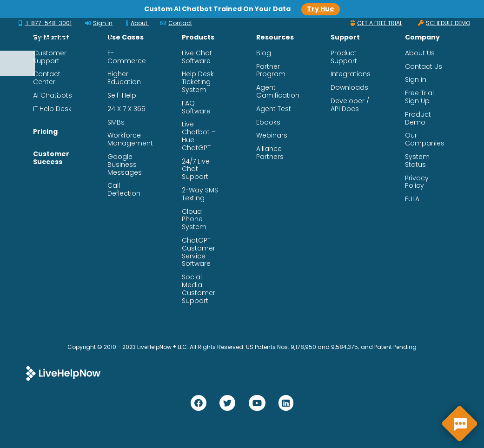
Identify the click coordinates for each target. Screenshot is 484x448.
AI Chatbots (53, 96)
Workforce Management (130, 139)
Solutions (165, 30)
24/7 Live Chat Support (196, 169)
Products (219, 30)
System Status (417, 161)
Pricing (45, 132)
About (137, 23)
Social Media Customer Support (199, 289)
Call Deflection (124, 190)
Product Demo (418, 119)
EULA (412, 199)
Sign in (99, 23)
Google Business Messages (125, 165)
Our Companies (425, 139)
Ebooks (268, 122)
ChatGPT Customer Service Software (199, 252)
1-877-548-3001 (45, 23)
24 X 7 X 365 (126, 109)
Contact (176, 23)
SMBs (116, 122)
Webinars (272, 135)
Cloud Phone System (194, 219)
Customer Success (293, 30)
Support (162, 82)
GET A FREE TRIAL (376, 23)
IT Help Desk (52, 109)
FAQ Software (196, 107)
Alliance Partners (270, 153)
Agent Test (274, 109)
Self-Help (122, 96)
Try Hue (321, 9)
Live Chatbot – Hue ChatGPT (199, 136)
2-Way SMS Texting (200, 194)
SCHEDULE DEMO (444, 23)
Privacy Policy (417, 182)
